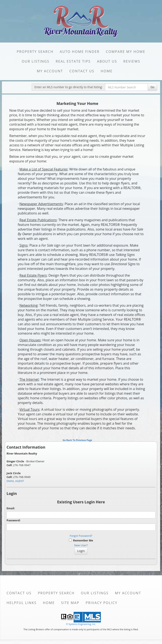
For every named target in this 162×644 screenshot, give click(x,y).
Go (152, 87)
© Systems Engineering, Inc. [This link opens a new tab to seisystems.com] (81, 624)
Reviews (132, 61)
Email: (11, 508)
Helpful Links (22, 603)
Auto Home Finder (80, 52)
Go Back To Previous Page (77, 440)
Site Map (70, 603)
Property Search (35, 52)
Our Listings (36, 61)
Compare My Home (126, 52)
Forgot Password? (81, 536)
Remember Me (81, 540)
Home (107, 71)
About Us (107, 61)
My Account (50, 71)
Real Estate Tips (73, 61)
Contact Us (82, 71)
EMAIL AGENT (15, 481)
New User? (81, 545)
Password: (13, 520)
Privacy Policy (102, 603)
